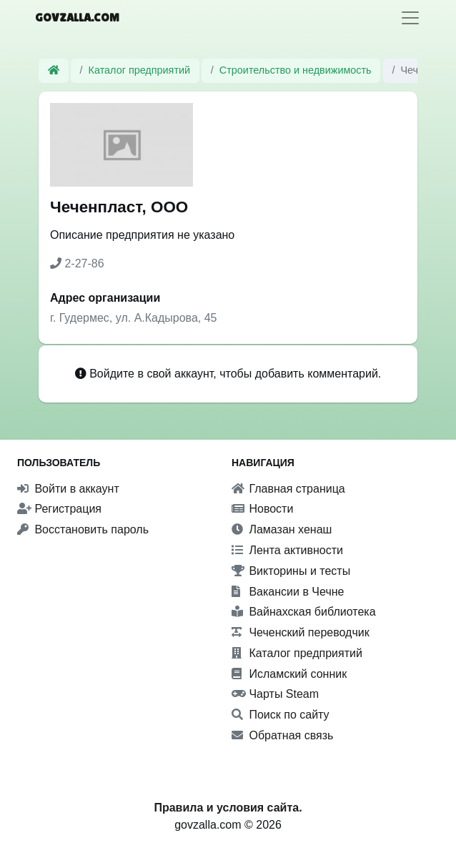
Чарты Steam (275, 694)
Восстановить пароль (83, 529)
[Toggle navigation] (410, 18)
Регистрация (59, 509)
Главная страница (288, 489)
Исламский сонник (289, 674)
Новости (262, 509)
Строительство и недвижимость (296, 70)
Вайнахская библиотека (304, 612)
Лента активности (287, 550)
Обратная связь (282, 735)
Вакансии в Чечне (288, 592)
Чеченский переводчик (301, 632)
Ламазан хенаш (282, 529)
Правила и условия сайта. (228, 808)
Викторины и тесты (291, 571)
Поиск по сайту (281, 715)
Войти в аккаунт (68, 489)
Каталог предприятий (140, 70)
